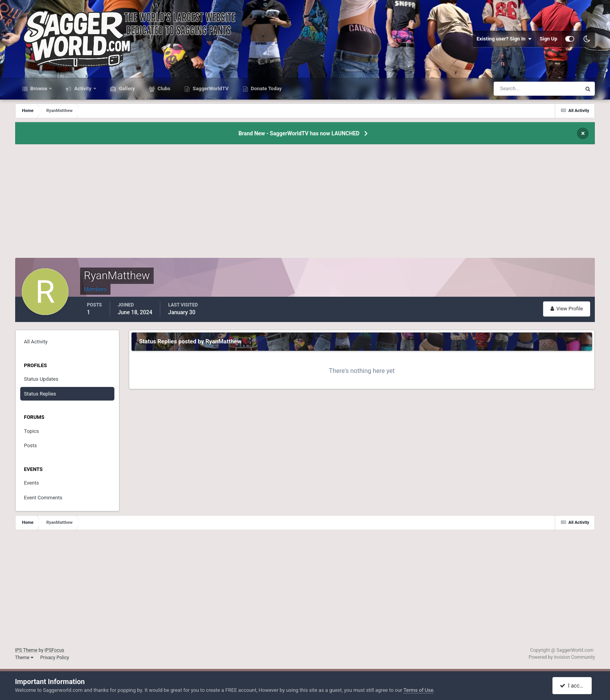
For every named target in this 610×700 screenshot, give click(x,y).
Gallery (126, 88)
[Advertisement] (305, 203)
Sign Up (548, 39)
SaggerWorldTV (210, 88)
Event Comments (43, 498)
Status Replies (40, 394)
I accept (573, 686)
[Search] (514, 89)
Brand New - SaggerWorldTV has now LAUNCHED (299, 133)
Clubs (163, 88)
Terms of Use (418, 690)
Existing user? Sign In (504, 39)
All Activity (36, 342)
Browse (39, 88)
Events (32, 483)
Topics (32, 431)
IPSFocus (54, 650)
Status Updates (41, 379)
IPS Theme (26, 650)
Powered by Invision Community (562, 657)
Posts (31, 445)
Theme (24, 658)
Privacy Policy (55, 658)
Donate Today (266, 88)
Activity (83, 88)
